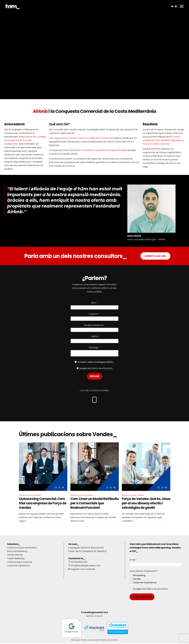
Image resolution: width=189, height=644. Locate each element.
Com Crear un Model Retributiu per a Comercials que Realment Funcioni (94, 504)
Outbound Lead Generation (22, 548)
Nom (94, 303)
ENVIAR (94, 377)
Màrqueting (139, 576)
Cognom (94, 314)
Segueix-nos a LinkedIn (82, 570)
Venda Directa (15, 556)
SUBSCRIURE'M (142, 598)
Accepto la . (150, 590)
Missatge (94, 348)
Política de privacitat (156, 590)
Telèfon (94, 336)
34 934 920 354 (78, 563)
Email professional (94, 325)
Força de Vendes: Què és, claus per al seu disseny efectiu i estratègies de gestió (146, 504)
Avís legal (75, 641)
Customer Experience (19, 566)
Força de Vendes (33, 496)
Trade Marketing (16, 559)
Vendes (137, 580)
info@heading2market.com (84, 566)
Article (22, 496)
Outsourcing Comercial (20, 563)
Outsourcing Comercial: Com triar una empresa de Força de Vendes (43, 504)
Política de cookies (110, 641)
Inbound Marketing (17, 552)
